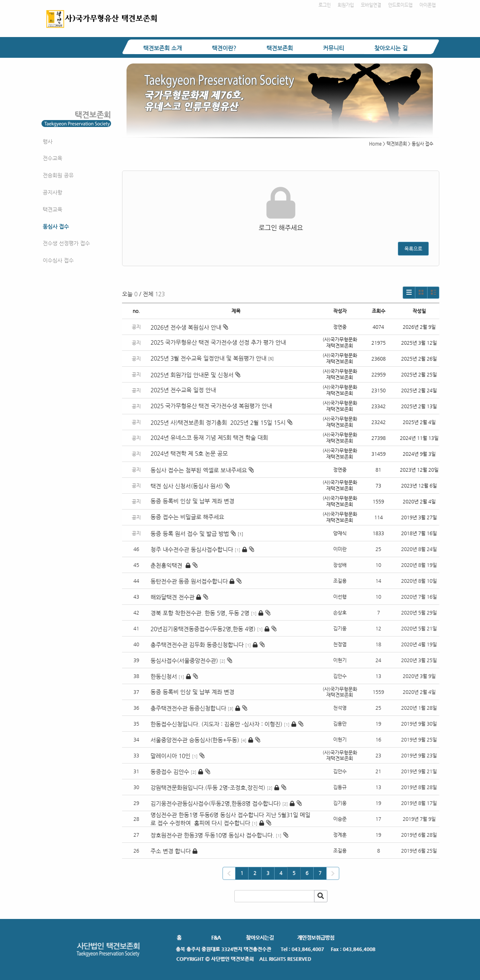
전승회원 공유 (58, 175)
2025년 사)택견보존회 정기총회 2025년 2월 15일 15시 (221, 422)
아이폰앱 (428, 5)
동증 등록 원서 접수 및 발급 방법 (193, 534)
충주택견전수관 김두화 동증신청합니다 (197, 645)
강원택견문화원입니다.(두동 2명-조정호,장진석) (208, 787)
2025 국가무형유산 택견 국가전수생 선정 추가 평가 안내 (218, 342)
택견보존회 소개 (163, 48)
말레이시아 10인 (170, 756)
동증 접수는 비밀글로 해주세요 (187, 517)
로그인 (325, 5)
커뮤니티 (334, 48)
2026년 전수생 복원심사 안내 (189, 327)
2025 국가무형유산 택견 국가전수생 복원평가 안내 (211, 406)
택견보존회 (280, 48)
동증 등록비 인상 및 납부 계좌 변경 (192, 501)
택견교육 (52, 209)
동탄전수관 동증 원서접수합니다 (189, 581)
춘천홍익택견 (167, 565)
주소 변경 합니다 (171, 851)
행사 (48, 141)
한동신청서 (164, 676)
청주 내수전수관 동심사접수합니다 (192, 549)
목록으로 (413, 249)
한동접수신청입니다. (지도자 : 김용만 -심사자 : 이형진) (216, 724)
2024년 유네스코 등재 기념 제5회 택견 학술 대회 (209, 437)
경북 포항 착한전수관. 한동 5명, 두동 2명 (200, 613)
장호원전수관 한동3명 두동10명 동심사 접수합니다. (212, 835)
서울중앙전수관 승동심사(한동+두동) (195, 740)
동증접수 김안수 (170, 772)
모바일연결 (371, 5)
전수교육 (52, 158)
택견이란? (224, 48)
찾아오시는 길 (391, 48)
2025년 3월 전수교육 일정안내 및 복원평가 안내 (208, 358)
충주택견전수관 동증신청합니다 (188, 708)
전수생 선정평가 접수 (66, 243)
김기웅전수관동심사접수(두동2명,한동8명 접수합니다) (216, 803)
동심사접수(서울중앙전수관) (184, 661)
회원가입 (346, 5)
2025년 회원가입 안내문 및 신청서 (195, 375)
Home (375, 144)
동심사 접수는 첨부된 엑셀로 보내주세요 (202, 470)
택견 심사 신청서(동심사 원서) (190, 486)
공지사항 (52, 192)
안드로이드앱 (400, 5)
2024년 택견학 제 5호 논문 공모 (189, 453)
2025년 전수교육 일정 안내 (184, 390)
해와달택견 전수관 (172, 597)
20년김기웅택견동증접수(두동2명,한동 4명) (203, 629)
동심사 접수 (56, 226)
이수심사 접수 (58, 260)
